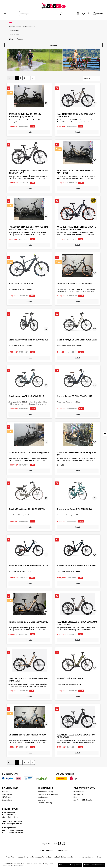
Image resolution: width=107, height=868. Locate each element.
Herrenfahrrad (79, 794)
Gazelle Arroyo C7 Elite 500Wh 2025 (26, 396)
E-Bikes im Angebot (16, 39)
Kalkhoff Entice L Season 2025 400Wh (27, 735)
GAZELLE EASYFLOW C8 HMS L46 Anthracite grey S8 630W (25, 115)
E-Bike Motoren (15, 35)
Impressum (50, 850)
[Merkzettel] (84, 14)
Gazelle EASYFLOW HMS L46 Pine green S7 (76, 454)
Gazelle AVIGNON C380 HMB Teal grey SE (29, 453)
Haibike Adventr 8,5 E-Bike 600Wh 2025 (28, 565)
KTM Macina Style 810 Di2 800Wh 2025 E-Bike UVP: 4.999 (29, 172)
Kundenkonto (43, 797)
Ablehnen (63, 865)
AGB (42, 850)
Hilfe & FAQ (6, 797)
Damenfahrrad (79, 792)
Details (29, 132)
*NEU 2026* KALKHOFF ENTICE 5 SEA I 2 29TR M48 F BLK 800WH (77, 228)
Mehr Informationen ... (18, 866)
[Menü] (5, 13)
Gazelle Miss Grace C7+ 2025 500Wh (27, 509)
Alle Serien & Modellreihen (83, 800)
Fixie (75, 797)
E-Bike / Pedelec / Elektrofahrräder (22, 27)
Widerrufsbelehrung (45, 792)
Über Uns (41, 800)
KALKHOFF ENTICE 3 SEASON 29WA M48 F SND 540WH (29, 680)
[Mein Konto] (89, 14)
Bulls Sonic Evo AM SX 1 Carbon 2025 (75, 283)
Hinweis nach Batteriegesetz (49, 794)
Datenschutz (62, 850)
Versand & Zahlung (45, 803)
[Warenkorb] (98, 14)
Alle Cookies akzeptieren (94, 865)
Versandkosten (48, 857)
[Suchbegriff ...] (39, 14)
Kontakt (5, 792)
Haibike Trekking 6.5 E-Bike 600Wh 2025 (28, 622)
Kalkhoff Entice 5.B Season (70, 678)
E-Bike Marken (14, 31)
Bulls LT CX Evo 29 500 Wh (21, 283)
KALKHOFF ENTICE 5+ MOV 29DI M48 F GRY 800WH (76, 115)
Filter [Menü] (54, 45)
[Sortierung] (92, 79)
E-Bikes (10, 22)
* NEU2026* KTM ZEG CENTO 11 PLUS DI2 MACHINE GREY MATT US (29, 228)
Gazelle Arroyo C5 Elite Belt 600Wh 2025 (28, 340)
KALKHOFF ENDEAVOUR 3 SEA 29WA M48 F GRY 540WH (77, 623)
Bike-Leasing (7, 794)
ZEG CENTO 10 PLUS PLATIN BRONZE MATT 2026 (75, 172)
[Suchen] (61, 14)
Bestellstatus (7, 800)
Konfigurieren (75, 865)
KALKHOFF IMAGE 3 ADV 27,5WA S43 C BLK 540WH (76, 736)
